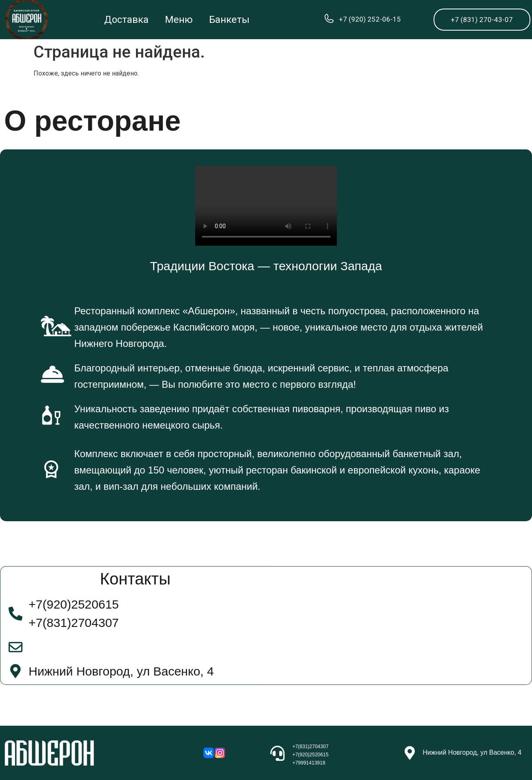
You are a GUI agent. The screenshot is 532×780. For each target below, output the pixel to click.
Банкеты (229, 20)
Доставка (126, 20)
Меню (179, 20)
